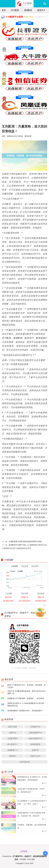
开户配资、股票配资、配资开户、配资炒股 (23, 338)
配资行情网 (12, 727)
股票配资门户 (12, 750)
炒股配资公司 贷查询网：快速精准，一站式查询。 (26, 698)
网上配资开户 (12, 744)
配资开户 (41, 10)
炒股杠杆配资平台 (35, 738)
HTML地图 (31, 859)
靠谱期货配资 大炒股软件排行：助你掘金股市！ (25, 711)
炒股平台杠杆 (35, 756)
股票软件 (12, 756)
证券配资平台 (35, 727)
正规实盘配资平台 (35, 733)
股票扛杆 (35, 750)
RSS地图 (23, 859)
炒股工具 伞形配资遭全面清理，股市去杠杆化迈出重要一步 (26, 692)
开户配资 (15, 10)
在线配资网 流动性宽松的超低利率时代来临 (25, 541)
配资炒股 (28, 136)
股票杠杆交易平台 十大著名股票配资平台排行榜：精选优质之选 (26, 704)
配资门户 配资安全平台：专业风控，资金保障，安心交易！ (26, 686)
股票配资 (28, 10)
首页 (4, 10)
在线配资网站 (12, 738)
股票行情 (12, 733)
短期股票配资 (35, 744)
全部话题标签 (24, 762)
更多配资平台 (42, 17)
